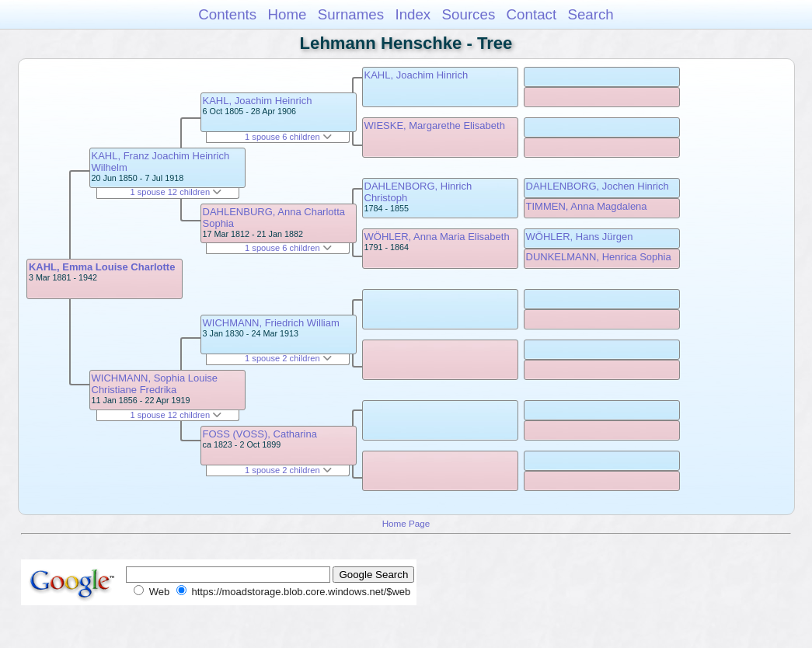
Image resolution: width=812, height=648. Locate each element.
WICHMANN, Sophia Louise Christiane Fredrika (155, 384)
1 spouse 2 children (288, 358)
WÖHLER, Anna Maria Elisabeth (437, 237)
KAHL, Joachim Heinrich (258, 101)
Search (590, 14)
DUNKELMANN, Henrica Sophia (599, 257)
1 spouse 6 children (288, 137)
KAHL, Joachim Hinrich (416, 75)
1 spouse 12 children (176, 192)
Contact (532, 14)
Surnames (351, 14)
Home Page (406, 523)
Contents (227, 14)
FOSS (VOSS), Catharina (260, 434)
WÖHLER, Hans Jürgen (580, 237)
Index (413, 14)
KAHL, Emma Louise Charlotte (102, 267)
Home (287, 14)
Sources (469, 14)
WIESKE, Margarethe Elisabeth (435, 125)
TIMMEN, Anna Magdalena (587, 206)
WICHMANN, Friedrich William (271, 323)
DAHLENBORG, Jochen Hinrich (598, 186)
